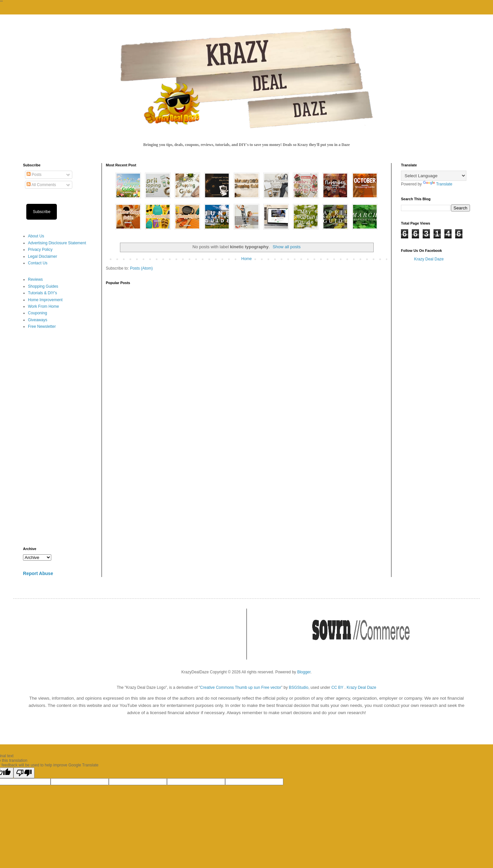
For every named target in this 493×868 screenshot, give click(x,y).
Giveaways (38, 320)
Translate (438, 184)
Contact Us (38, 263)
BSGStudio (299, 687)
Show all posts (287, 247)
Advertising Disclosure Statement (57, 243)
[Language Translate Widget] (434, 176)
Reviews (35, 279)
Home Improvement (45, 300)
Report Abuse (38, 573)
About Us (36, 236)
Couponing (37, 313)
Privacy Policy (40, 250)
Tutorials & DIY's (43, 293)
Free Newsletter (42, 326)
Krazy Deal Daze (429, 259)
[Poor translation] (24, 773)
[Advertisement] (58, 438)
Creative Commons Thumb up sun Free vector (241, 687)
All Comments (41, 185)
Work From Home (43, 306)
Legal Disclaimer (43, 256)
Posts (34, 175)
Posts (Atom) (141, 268)
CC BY (337, 687)
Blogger (304, 672)
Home (246, 259)
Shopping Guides (43, 286)
